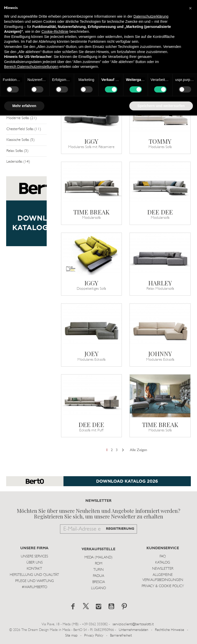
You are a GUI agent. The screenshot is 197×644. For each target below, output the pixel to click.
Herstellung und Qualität (34, 575)
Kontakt (34, 569)
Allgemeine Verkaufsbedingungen (163, 578)
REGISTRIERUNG (120, 529)
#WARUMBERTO (35, 587)
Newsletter (163, 569)
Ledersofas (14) (18, 162)
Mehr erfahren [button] (24, 106)
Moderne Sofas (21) (22, 118)
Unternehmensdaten (134, 630)
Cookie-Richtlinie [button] (55, 32)
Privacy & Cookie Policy (163, 586)
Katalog (163, 563)
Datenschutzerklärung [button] (151, 16)
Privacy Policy (94, 636)
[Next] (123, 450)
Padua (98, 576)
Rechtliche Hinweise (170, 630)
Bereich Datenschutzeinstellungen (31, 67)
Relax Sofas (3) (17, 151)
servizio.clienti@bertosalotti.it (133, 624)
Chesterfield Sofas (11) (24, 129)
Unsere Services (34, 557)
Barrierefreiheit (121, 636)
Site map (71, 636)
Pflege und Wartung (35, 581)
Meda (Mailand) (98, 558)
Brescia (99, 582)
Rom (99, 564)
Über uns (35, 563)
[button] (190, 8)
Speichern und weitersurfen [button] (161, 106)
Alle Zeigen (139, 450)
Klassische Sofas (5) (21, 140)
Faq (163, 557)
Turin (98, 570)
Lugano (98, 588)
